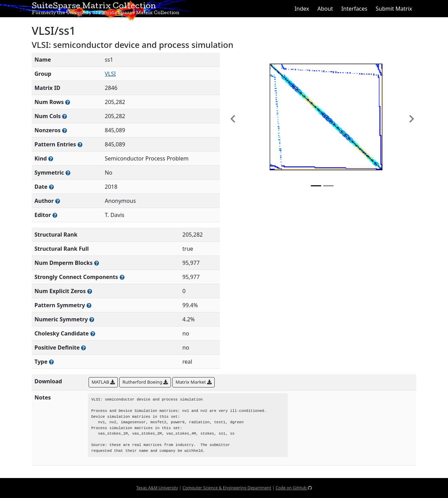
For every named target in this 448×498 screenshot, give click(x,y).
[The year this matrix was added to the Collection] (51, 187)
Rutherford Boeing (145, 382)
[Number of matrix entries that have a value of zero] (90, 291)
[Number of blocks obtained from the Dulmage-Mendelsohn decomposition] (96, 263)
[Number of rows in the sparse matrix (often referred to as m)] (68, 102)
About (325, 9)
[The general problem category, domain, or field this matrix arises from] (51, 159)
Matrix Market (193, 382)
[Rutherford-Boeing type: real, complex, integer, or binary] (51, 362)
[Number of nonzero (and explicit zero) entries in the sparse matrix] (80, 144)
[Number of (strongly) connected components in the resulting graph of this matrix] (122, 277)
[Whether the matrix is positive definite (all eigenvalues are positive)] (83, 348)
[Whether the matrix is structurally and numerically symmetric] (68, 173)
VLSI (110, 74)
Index (302, 9)
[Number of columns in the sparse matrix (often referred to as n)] (64, 116)
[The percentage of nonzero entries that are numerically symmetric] (92, 319)
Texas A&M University (157, 488)
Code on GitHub (294, 488)
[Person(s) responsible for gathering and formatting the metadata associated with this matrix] (55, 215)
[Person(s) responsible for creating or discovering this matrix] (58, 201)
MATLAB (103, 382)
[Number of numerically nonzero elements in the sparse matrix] (64, 130)
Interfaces (354, 9)
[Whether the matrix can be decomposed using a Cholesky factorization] (93, 334)
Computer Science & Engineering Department (227, 488)
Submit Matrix (394, 9)
